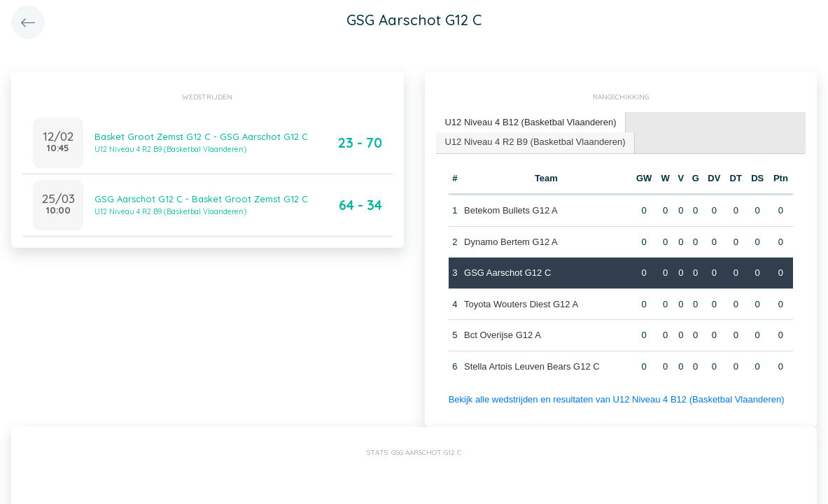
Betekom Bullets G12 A (511, 210)
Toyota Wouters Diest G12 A (521, 304)
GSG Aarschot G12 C (507, 273)
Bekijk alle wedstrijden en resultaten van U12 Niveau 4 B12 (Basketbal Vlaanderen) (617, 399)
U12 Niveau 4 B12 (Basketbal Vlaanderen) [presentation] (531, 122)
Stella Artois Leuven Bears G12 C (532, 366)
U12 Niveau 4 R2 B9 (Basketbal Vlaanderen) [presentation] (535, 142)
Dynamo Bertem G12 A (511, 242)
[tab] (531, 123)
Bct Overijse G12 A (503, 335)
